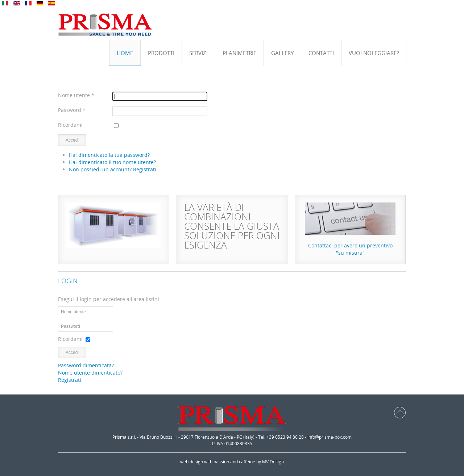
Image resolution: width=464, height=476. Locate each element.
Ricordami (70, 125)
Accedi (72, 140)
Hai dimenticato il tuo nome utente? (112, 162)
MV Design (273, 462)
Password (72, 110)
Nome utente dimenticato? (90, 373)
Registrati (70, 380)
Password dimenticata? (86, 365)
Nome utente (76, 95)
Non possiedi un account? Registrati (113, 169)
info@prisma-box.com (330, 437)
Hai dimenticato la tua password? (109, 155)
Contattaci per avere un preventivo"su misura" (350, 249)
